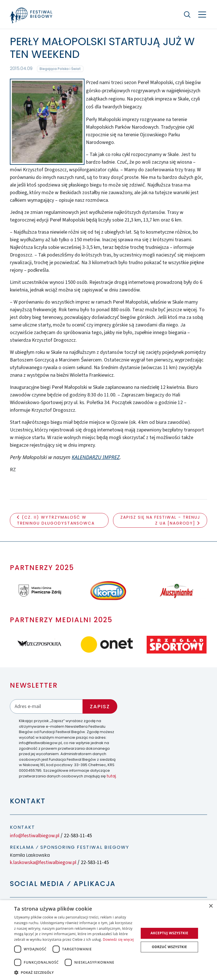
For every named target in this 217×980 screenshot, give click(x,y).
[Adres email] (46, 706)
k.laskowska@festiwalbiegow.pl (43, 862)
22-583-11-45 (78, 836)
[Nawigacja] (202, 15)
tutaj (111, 776)
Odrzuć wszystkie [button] (169, 947)
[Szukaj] (187, 14)
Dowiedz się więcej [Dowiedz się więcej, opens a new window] (118, 940)
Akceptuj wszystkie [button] (169, 933)
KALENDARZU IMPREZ (96, 457)
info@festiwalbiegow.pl (35, 836)
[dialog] (108, 940)
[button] (75, 972)
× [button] (211, 906)
